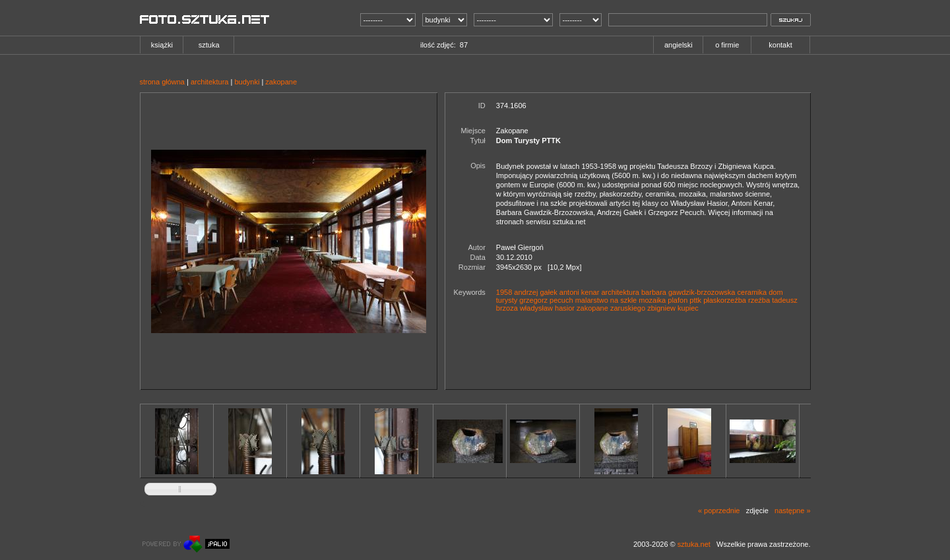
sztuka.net (694, 544)
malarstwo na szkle (606, 300)
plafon (678, 300)
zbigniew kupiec (673, 308)
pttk (695, 300)
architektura (209, 82)
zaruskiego (628, 308)
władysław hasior (547, 308)
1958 (504, 292)
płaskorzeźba (725, 300)
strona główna (163, 82)
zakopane (281, 82)
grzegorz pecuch (546, 300)
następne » (792, 511)
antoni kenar (580, 292)
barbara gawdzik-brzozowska (688, 292)
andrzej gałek (535, 292)
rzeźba (759, 300)
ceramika (752, 292)
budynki (247, 82)
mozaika (652, 300)
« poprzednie (719, 511)
